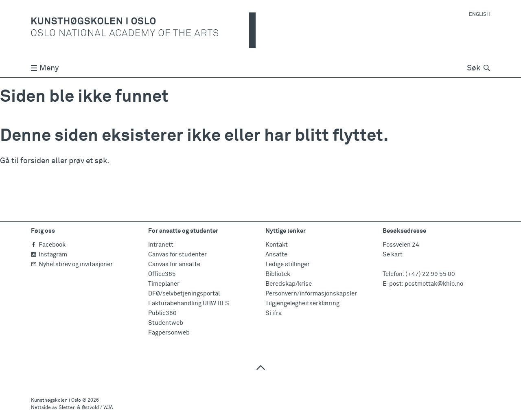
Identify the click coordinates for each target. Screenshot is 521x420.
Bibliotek (278, 274)
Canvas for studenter (177, 255)
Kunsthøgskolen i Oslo (56, 400)
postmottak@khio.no (434, 284)
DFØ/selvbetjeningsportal (184, 294)
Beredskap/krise (289, 284)
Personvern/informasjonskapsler (311, 294)
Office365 (162, 274)
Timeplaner (164, 284)
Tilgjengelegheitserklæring (302, 303)
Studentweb (166, 323)
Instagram (49, 255)
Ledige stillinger (288, 264)
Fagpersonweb (169, 333)
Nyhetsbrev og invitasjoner (72, 264)
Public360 (162, 313)
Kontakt (277, 245)
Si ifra (274, 313)
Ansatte (276, 255)
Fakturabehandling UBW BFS (189, 303)
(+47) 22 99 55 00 (430, 274)
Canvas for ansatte (174, 264)
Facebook (48, 245)
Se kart (393, 255)
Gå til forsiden (25, 161)
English (479, 15)
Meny (45, 68)
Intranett (161, 245)
